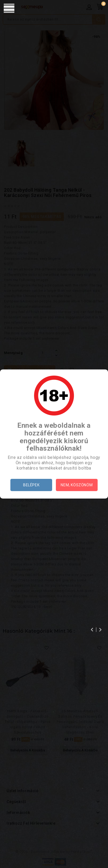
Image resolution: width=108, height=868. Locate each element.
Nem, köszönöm (77, 485)
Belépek (31, 485)
